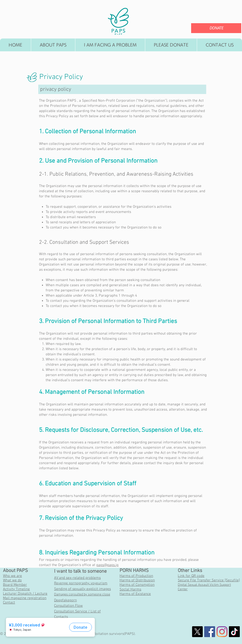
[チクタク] (234, 632)
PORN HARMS (134, 571)
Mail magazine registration (25, 598)
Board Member (15, 585)
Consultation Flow (68, 606)
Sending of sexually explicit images (82, 589)
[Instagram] (222, 632)
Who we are (12, 576)
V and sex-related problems (79, 578)
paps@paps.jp (107, 565)
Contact (9, 603)
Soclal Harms (130, 589)
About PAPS (15, 571)
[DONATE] (216, 28)
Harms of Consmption (137, 585)
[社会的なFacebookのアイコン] (210, 632)
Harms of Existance (135, 594)
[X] (197, 632)
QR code (198, 576)
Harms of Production (136, 576)
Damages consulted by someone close (82, 595)
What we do (12, 580)
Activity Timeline (16, 589)
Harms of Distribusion (137, 580)
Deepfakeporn (65, 600)
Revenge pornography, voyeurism (81, 583)
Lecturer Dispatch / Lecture (25, 594)
